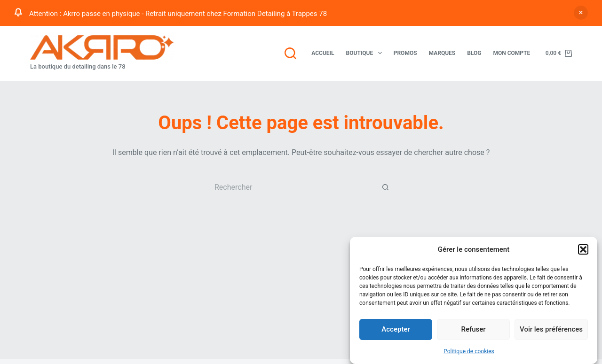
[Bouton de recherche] (386, 187)
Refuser (473, 329)
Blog (474, 53)
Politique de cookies (469, 351)
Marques (442, 53)
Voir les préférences (551, 329)
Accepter (396, 329)
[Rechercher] (290, 53)
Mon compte (511, 53)
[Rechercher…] (292, 187)
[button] (583, 249)
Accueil (323, 53)
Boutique (366, 53)
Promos (405, 53)
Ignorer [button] (581, 13)
